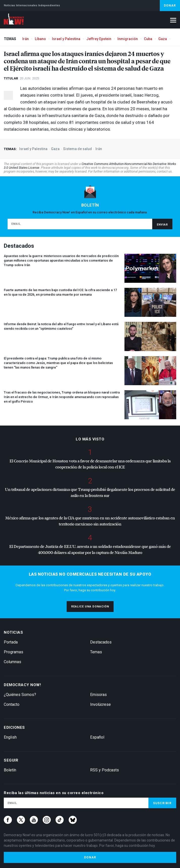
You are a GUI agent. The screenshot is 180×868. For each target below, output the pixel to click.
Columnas (12, 662)
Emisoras (98, 695)
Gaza (163, 39)
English (10, 737)
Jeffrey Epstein (99, 39)
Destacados (101, 642)
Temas (96, 652)
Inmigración (128, 39)
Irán (25, 39)
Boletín (10, 770)
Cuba (148, 39)
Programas (14, 652)
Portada (11, 642)
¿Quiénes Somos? (20, 695)
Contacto (12, 704)
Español (97, 737)
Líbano (40, 39)
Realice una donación (90, 607)
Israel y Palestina (66, 39)
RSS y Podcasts (105, 770)
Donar (170, 6)
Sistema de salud (78, 149)
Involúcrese (100, 704)
